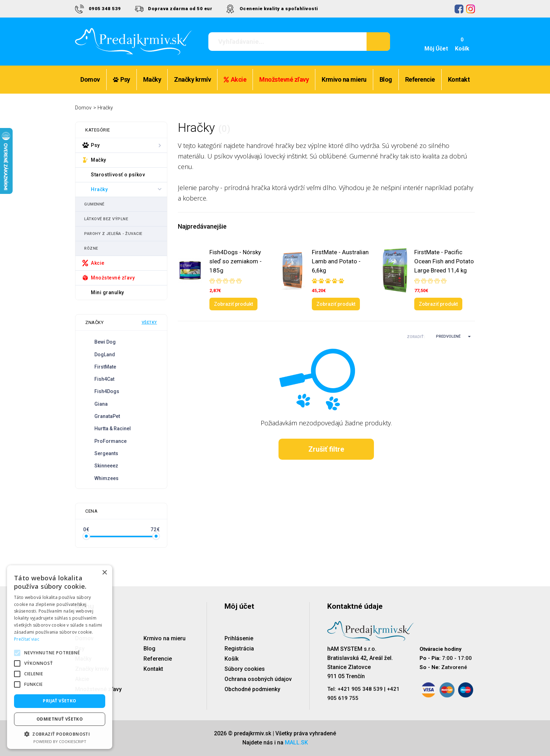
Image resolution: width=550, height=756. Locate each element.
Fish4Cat (104, 379)
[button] (450, 337)
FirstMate (105, 367)
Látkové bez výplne (106, 219)
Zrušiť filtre (326, 449)
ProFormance (110, 441)
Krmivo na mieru (344, 79)
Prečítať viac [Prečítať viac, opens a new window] (27, 639)
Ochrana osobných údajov (258, 679)
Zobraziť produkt (233, 304)
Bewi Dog (105, 342)
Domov (90, 79)
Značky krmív (192, 79)
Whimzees (106, 478)
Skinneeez (106, 466)
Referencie (420, 79)
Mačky (152, 79)
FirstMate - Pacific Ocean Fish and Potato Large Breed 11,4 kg (444, 261)
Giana (101, 404)
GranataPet (107, 416)
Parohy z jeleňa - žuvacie (113, 234)
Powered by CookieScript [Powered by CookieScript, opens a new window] (60, 741)
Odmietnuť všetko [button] (60, 719)
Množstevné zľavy (284, 79)
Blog (386, 79)
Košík (232, 659)
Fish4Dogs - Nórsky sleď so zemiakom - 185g (236, 261)
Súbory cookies (245, 669)
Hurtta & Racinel (113, 428)
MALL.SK (296, 742)
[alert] (60, 657)
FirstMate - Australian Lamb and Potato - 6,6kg (340, 261)
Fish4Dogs (107, 391)
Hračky (105, 108)
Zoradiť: (416, 337)
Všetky (149, 322)
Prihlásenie (239, 638)
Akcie (235, 79)
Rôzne (91, 248)
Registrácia (239, 649)
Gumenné (94, 204)
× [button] (104, 573)
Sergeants (106, 453)
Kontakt (459, 79)
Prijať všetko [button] (59, 701)
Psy (122, 79)
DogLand (105, 355)
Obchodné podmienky (252, 689)
